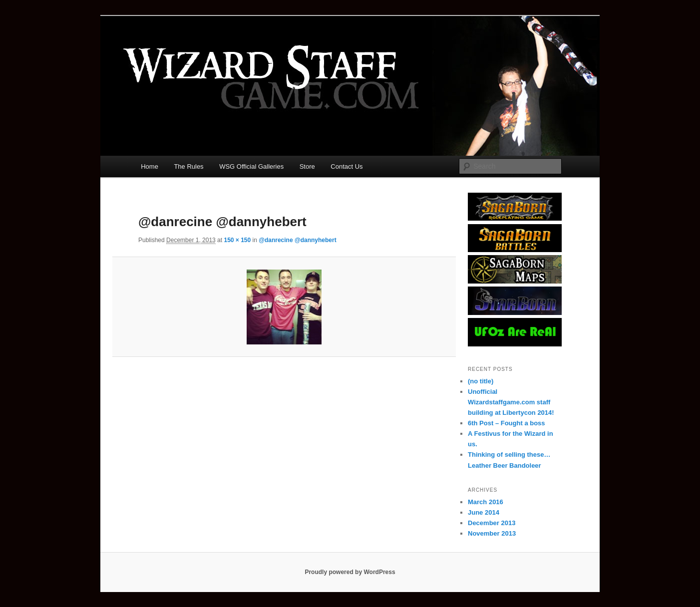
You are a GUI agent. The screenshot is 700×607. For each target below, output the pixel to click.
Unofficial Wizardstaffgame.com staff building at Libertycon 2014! (511, 402)
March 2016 (486, 502)
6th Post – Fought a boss (507, 423)
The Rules (188, 166)
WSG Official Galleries (251, 166)
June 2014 (484, 512)
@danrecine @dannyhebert (297, 240)
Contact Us (347, 166)
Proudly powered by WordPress (350, 572)
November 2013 (492, 533)
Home (150, 166)
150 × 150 (237, 240)
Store (307, 166)
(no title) (481, 381)
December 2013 (492, 523)
